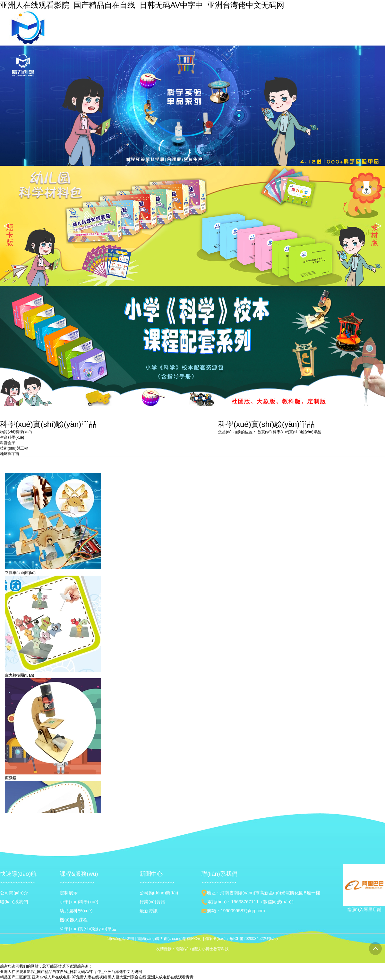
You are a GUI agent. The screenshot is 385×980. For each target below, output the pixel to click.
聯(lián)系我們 (14, 902)
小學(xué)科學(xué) (79, 902)
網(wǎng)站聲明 (121, 939)
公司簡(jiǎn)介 (14, 893)
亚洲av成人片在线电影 (51, 977)
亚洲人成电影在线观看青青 (170, 977)
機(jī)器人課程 (73, 920)
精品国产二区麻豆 (15, 977)
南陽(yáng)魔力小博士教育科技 (202, 949)
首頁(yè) (265, 432)
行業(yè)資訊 (152, 902)
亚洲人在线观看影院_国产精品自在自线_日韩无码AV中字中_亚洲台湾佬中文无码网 (142, 5)
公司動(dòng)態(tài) (159, 893)
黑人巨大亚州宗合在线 (127, 977)
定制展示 (69, 893)
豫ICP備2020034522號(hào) (254, 939)
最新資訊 (149, 911)
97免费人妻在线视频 (89, 977)
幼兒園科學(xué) (76, 911)
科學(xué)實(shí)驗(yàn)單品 (297, 432)
